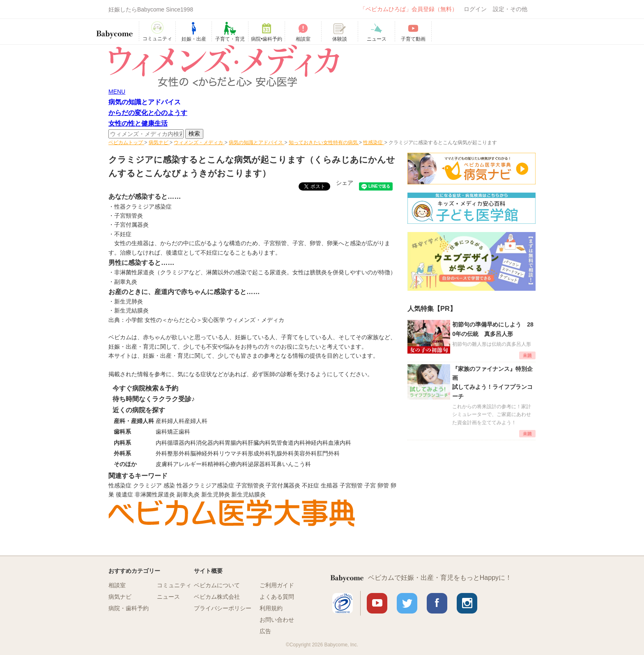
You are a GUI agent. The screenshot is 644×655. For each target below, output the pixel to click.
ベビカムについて (217, 585)
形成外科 (259, 453)
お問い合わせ (277, 620)
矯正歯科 (179, 432)
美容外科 (305, 453)
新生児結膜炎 (248, 494)
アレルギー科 (190, 464)
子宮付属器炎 (131, 225)
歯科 (161, 432)
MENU (117, 92)
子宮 (370, 485)
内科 (161, 443)
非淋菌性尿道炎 (155, 494)
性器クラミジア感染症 (143, 207)
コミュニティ (174, 585)
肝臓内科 (259, 443)
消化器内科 (210, 443)
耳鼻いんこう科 (291, 464)
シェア (345, 183)
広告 (265, 631)
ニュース (168, 597)
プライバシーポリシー (223, 608)
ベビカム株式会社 (217, 597)
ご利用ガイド (277, 585)
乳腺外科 (282, 453)
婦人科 (176, 421)
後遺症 (124, 494)
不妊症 (310, 485)
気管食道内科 (288, 443)
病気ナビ (120, 597)
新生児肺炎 (216, 494)
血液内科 (340, 443)
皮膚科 (164, 464)
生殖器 (329, 485)
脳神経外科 (205, 453)
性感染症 (120, 485)
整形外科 (179, 453)
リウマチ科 (233, 453)
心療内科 (236, 464)
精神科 (216, 464)
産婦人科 (196, 421)
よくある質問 (277, 597)
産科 (161, 421)
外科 (161, 453)
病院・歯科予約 (129, 608)
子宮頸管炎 (129, 216)
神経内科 (317, 443)
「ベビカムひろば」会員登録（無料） (409, 9)
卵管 (383, 485)
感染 (169, 485)
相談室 (117, 585)
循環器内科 (182, 443)
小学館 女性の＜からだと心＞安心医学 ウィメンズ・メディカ (205, 320)
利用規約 (271, 608)
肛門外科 (328, 453)
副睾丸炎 (188, 494)
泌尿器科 (259, 464)
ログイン (475, 9)
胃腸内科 (236, 443)
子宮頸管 (351, 485)
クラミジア (147, 485)
